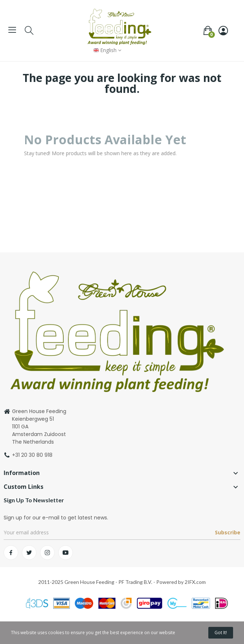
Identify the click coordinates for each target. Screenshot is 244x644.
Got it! (221, 633)
